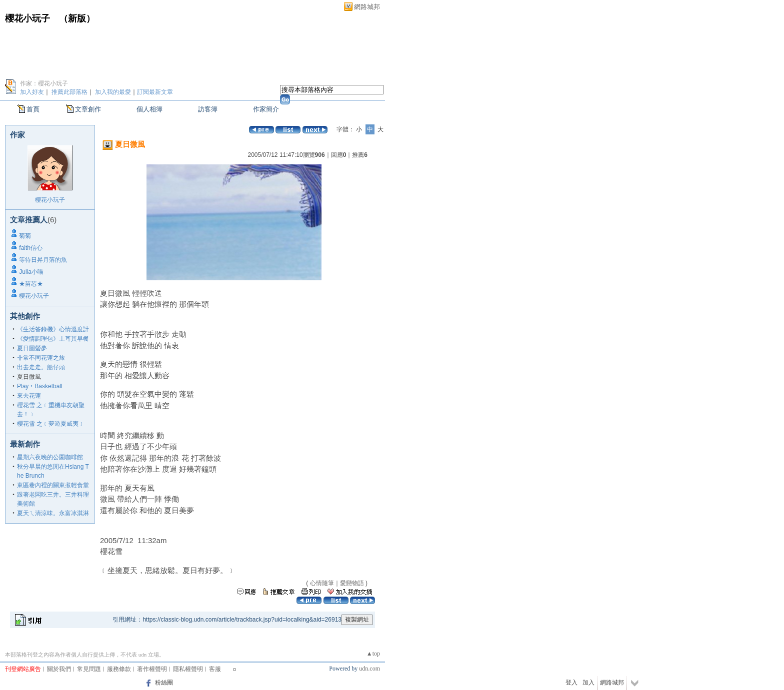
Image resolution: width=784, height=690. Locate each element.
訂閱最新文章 (155, 92)
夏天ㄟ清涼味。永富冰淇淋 (53, 513)
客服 (215, 669)
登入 (571, 683)
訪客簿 (208, 109)
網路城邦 (367, 7)
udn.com (369, 669)
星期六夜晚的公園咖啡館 (50, 457)
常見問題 (89, 669)
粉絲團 (164, 683)
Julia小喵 (31, 272)
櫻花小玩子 (27, 18)
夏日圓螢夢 (32, 348)
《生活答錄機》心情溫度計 (53, 329)
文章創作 (88, 109)
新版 (77, 18)
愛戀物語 (352, 583)
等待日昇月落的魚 (43, 260)
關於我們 (59, 669)
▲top (373, 654)
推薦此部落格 (69, 92)
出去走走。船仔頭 (41, 367)
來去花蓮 (29, 396)
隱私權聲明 (188, 669)
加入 (588, 683)
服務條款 (119, 669)
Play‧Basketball (40, 386)
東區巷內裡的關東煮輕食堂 (53, 485)
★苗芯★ (31, 284)
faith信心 (31, 248)
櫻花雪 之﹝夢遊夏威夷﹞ (51, 424)
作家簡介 (266, 109)
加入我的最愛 (113, 92)
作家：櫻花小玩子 (44, 83)
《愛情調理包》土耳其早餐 (53, 339)
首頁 (33, 109)
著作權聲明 (152, 669)
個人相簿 (149, 109)
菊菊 (25, 236)
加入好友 (32, 92)
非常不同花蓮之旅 (41, 358)
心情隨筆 (322, 583)
